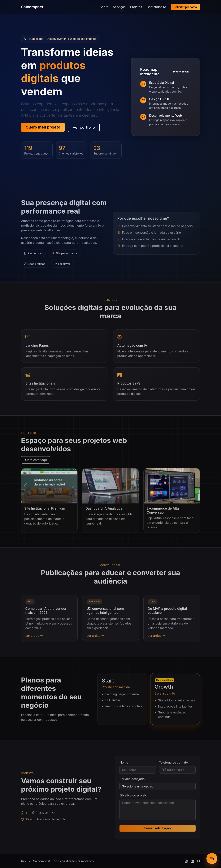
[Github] (198, 861)
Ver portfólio (84, 127)
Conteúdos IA (156, 7)
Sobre (104, 7)
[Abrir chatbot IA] (212, 859)
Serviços (119, 7)
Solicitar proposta (185, 7)
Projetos (136, 7)
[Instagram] (186, 861)
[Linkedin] (192, 861)
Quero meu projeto (43, 127)
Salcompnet (32, 7)
